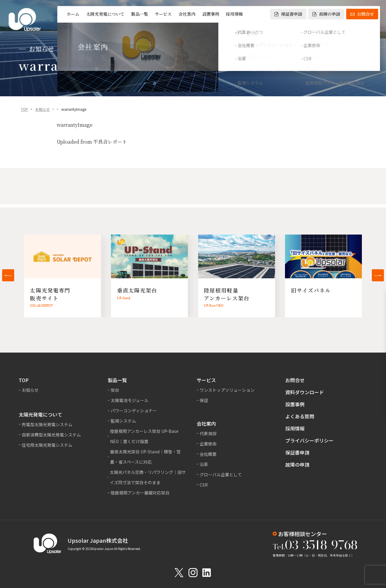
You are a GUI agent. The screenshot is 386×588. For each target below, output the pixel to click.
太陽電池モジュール (130, 400)
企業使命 (208, 444)
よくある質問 (300, 416)
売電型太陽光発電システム (47, 424)
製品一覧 (140, 14)
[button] (8, 275)
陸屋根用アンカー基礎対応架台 (140, 493)
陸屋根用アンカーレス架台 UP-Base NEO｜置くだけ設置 (144, 436)
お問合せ (362, 14)
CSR (204, 485)
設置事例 (211, 14)
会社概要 (208, 454)
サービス (163, 14)
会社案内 (187, 14)
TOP (24, 110)
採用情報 (234, 14)
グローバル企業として (221, 475)
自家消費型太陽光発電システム (51, 435)
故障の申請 (326, 14)
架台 (115, 390)
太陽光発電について (105, 14)
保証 (204, 400)
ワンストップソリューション (227, 390)
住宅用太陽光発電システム (47, 445)
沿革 (204, 464)
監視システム (123, 421)
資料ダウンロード (305, 392)
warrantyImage (75, 125)
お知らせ (43, 110)
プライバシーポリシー (309, 440)
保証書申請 (288, 14)
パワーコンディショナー (134, 411)
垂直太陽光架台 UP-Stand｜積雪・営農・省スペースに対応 (145, 457)
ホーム (73, 14)
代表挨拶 (208, 433)
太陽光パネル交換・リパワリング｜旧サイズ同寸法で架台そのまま (148, 477)
